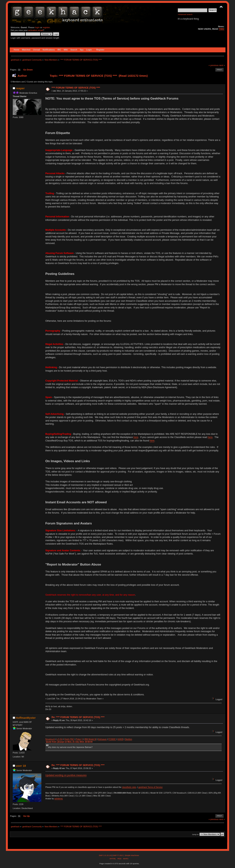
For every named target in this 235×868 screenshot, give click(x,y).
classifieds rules (129, 787)
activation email (36, 30)
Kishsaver (102, 739)
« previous (213, 65)
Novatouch (50, 739)
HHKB (120, 739)
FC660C (112, 739)
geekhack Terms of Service (150, 787)
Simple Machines (132, 855)
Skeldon (128, 739)
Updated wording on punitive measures (66, 775)
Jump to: (196, 834)
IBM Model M (90, 739)
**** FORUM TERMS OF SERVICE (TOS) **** (76, 88)
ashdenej (59, 799)
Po (77, 739)
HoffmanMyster (26, 718)
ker (80, 739)
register (46, 27)
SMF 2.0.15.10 (105, 855)
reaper (20, 88)
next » (222, 65)
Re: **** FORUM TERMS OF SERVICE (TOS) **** (78, 717)
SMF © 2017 (118, 855)
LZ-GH (60, 739)
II (82, 739)
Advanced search (185, 14)
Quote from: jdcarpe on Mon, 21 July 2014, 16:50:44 (69, 742)
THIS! (222, 29)
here (136, 437)
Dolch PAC (69, 739)
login (37, 27)
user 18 (21, 766)
